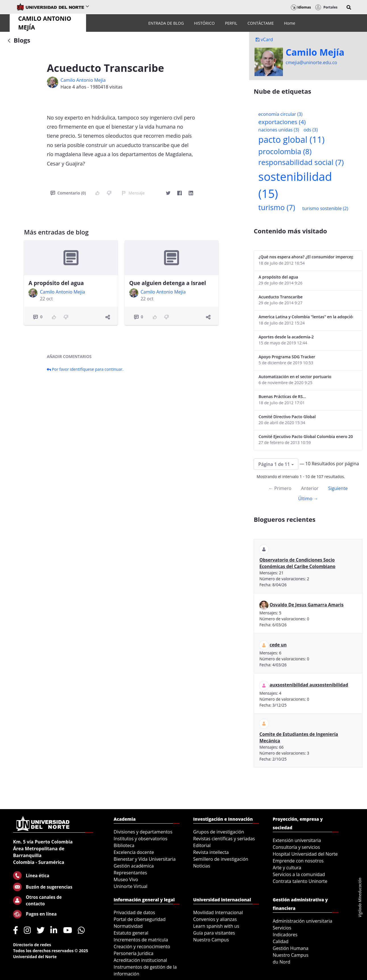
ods (311, 130)
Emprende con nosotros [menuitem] (298, 861)
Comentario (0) (68, 193)
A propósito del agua (56, 283)
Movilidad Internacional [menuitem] (218, 912)
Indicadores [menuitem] (285, 935)
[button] (349, 7)
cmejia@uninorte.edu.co (311, 62)
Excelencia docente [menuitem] (134, 852)
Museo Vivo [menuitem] (126, 880)
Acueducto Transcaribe (281, 297)
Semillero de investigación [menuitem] (221, 859)
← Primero (280, 488)
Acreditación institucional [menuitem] (140, 960)
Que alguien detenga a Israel (168, 283)
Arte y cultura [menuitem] (287, 868)
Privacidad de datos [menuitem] (134, 912)
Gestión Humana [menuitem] (291, 948)
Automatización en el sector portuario (295, 377)
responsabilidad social (301, 162)
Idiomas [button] (301, 7)
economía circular (280, 114)
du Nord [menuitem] (281, 962)
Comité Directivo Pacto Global (287, 417)
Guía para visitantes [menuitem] (214, 933)
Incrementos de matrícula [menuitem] (141, 940)
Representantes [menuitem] (130, 873)
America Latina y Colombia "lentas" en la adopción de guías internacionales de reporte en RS (306, 317)
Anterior (310, 488)
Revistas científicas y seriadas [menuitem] (224, 839)
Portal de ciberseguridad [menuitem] (140, 919)
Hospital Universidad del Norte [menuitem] (305, 854)
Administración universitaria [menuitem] (303, 921)
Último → (308, 499)
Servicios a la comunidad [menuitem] (299, 874)
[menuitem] (166, 23)
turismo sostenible (325, 208)
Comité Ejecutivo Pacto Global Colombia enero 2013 (306, 436)
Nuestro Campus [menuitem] (211, 940)
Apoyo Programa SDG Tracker (287, 357)
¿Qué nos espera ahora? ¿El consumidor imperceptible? (306, 257)
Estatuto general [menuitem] (131, 933)
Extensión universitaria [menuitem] (297, 840)
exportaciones (282, 122)
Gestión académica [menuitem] (134, 866)
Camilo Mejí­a (315, 52)
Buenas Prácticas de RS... (282, 396)
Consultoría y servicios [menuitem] (296, 847)
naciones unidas (279, 130)
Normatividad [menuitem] (128, 926)
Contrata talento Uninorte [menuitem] (300, 881)
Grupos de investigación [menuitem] (219, 832)
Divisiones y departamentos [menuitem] (143, 832)
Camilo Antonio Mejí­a (83, 80)
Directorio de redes (32, 945)
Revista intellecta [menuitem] (211, 852)
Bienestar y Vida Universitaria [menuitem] (145, 859)
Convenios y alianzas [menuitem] (215, 919)
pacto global (291, 140)
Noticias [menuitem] (202, 866)
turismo (277, 207)
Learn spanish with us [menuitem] (216, 926)
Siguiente (338, 488)
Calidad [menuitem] (281, 941)
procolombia (285, 151)
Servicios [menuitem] (282, 928)
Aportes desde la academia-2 (286, 337)
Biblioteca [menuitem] (124, 845)
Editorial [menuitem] (202, 845)
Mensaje (133, 193)
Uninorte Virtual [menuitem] (131, 886)
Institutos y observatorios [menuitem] (140, 839)
